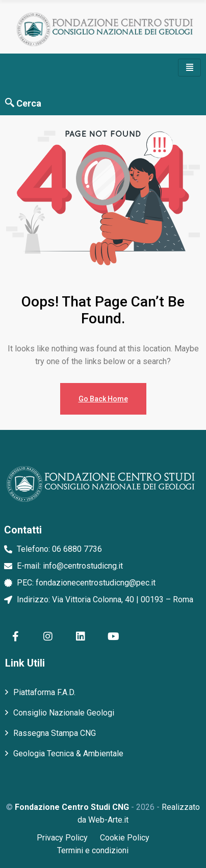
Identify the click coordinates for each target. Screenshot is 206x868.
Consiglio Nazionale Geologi (64, 713)
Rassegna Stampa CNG (55, 733)
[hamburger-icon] (189, 68)
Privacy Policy (62, 838)
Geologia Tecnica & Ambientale (68, 754)
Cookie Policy (125, 838)
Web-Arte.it (108, 820)
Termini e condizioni (93, 850)
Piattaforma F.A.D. (44, 692)
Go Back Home (103, 399)
